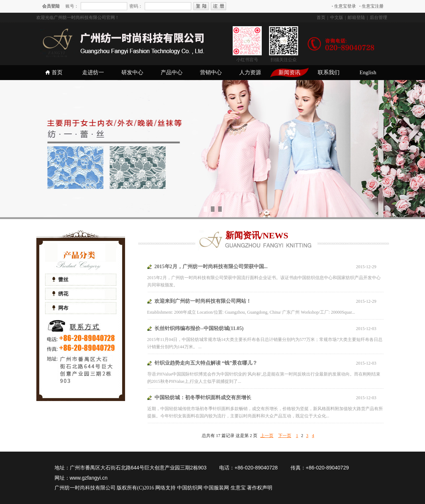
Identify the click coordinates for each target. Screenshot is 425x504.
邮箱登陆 (356, 17)
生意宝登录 (344, 6)
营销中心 (211, 72)
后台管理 (378, 17)
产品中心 (172, 72)
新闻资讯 (289, 72)
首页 (321, 17)
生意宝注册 (372, 6)
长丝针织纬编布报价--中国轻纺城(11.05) (199, 328)
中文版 (337, 17)
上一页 (267, 436)
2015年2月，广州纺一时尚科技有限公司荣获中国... (211, 267)
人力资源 (250, 72)
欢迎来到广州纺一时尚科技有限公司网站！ (203, 301)
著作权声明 (260, 488)
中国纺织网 (190, 488)
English (368, 72)
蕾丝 (60, 280)
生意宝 (238, 488)
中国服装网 (216, 488)
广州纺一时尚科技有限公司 (85, 488)
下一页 (285, 436)
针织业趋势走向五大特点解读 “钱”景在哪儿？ (206, 363)
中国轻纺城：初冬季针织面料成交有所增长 (203, 398)
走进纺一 (93, 72)
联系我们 (329, 72)
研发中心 (132, 72)
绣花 (60, 294)
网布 (60, 308)
